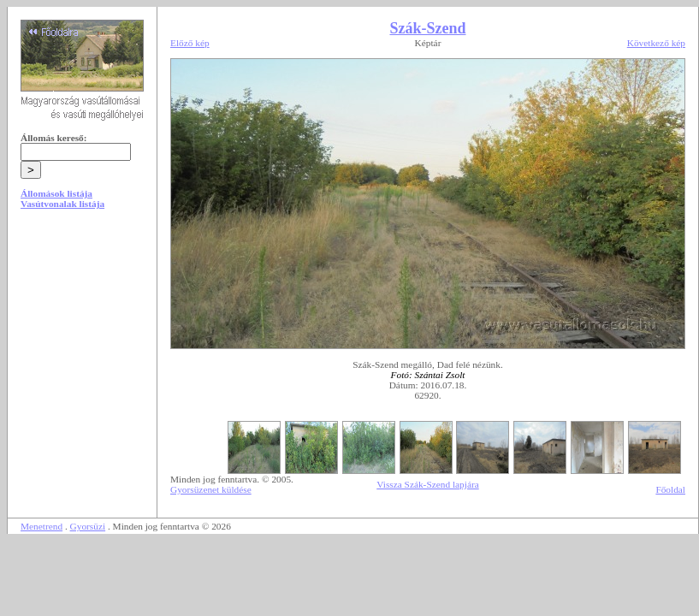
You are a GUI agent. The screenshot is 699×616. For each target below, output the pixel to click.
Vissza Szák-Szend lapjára (427, 484)
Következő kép (656, 43)
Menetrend (41, 526)
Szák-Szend (427, 28)
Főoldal (670, 489)
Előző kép (190, 43)
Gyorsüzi (88, 526)
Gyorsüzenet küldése (211, 489)
